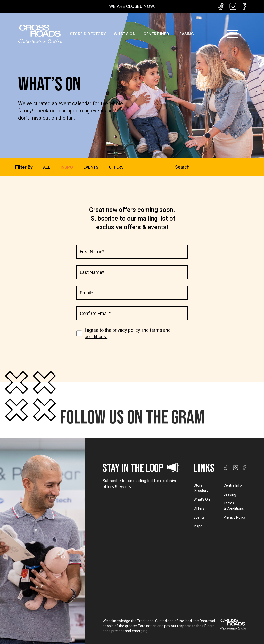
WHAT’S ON (125, 34)
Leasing (230, 494)
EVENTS (91, 167)
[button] (232, 34)
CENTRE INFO (156, 34)
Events (199, 517)
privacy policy (126, 330)
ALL (47, 167)
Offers (199, 508)
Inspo (198, 526)
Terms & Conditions (234, 506)
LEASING (186, 34)
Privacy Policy (235, 517)
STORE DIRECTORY (88, 34)
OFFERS (116, 167)
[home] (40, 34)
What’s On (202, 499)
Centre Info (233, 485)
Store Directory (201, 488)
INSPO (67, 167)
